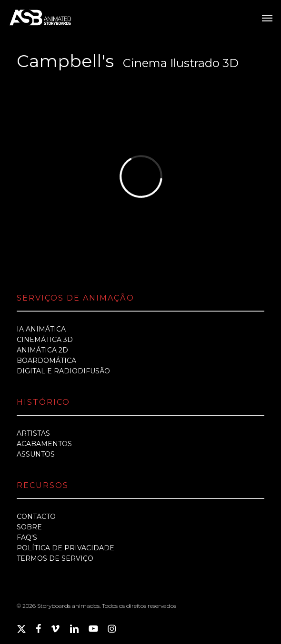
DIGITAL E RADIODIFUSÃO (63, 371)
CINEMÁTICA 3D (45, 340)
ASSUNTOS (36, 454)
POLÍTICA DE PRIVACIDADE (65, 548)
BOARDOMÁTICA (46, 361)
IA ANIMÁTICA (41, 329)
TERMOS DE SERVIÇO (55, 558)
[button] (267, 18)
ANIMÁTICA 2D (42, 350)
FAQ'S (27, 537)
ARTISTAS (33, 433)
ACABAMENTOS (44, 444)
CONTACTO (36, 517)
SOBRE (29, 527)
